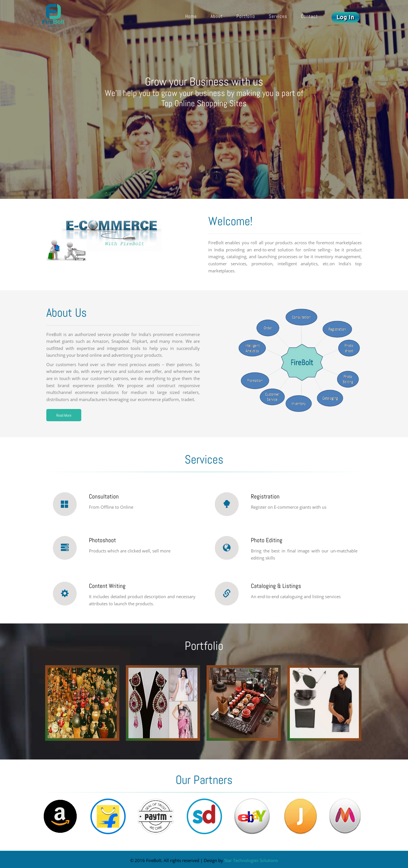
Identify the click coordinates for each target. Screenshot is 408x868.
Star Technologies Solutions (251, 860)
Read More (64, 415)
